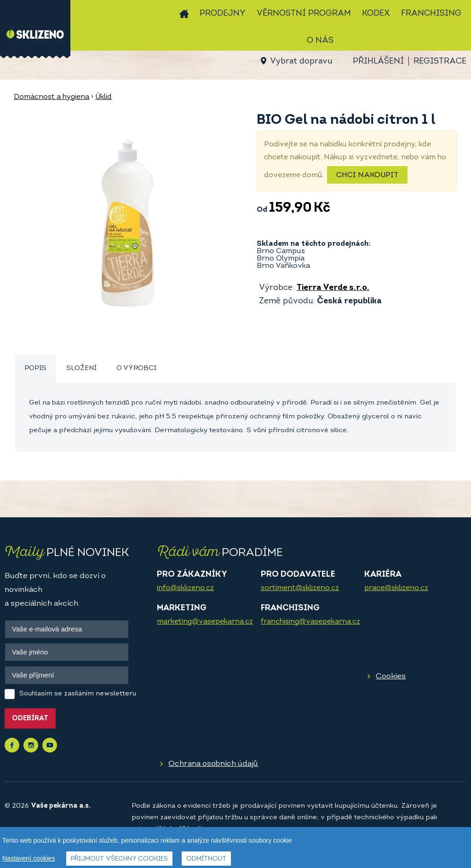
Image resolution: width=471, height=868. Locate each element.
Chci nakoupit (367, 175)
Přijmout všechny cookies (119, 859)
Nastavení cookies (29, 858)
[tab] (35, 369)
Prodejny (223, 14)
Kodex (376, 14)
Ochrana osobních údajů (213, 764)
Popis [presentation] (35, 368)
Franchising (431, 14)
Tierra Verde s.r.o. (333, 288)
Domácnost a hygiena (52, 97)
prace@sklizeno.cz (396, 588)
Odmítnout (206, 859)
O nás (320, 41)
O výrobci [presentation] (136, 368)
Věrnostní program (304, 14)
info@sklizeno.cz (185, 588)
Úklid (103, 97)
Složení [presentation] (81, 368)
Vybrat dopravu (301, 61)
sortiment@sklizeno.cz (300, 588)
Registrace (440, 61)
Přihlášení (378, 61)
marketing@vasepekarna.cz (205, 622)
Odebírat (30, 719)
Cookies (391, 676)
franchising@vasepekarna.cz (310, 622)
